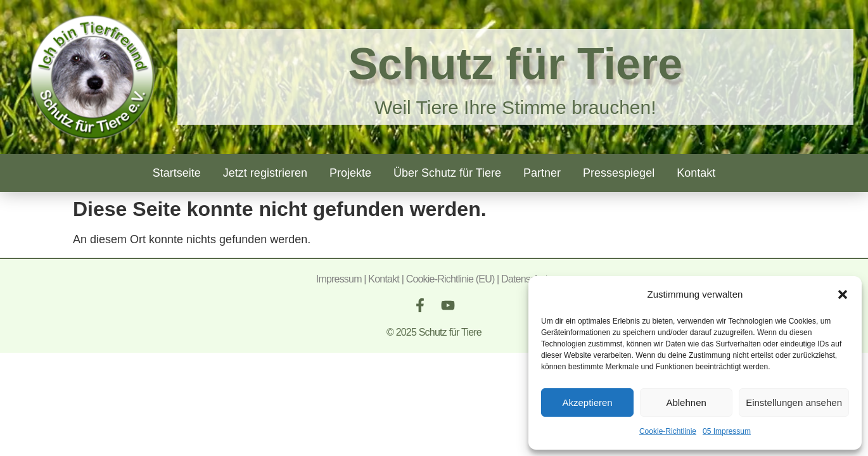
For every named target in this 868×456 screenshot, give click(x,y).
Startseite (177, 173)
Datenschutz (527, 279)
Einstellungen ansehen (794, 402)
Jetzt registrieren (265, 173)
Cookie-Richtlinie (668, 431)
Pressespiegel (619, 173)
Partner (542, 173)
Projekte (350, 173)
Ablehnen (686, 402)
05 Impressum (727, 431)
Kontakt (696, 173)
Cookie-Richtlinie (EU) (450, 279)
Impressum (339, 279)
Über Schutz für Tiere (447, 173)
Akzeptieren (587, 402)
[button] (843, 294)
